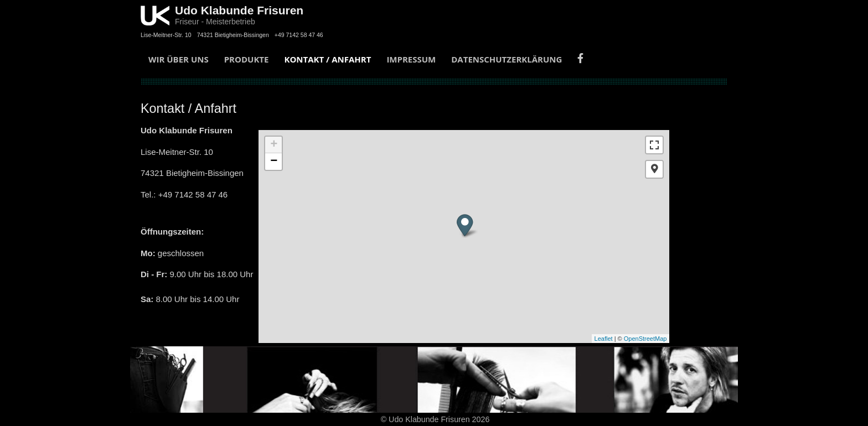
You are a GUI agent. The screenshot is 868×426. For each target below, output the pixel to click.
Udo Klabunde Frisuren (239, 10)
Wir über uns (179, 59)
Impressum (411, 59)
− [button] (274, 162)
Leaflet (604, 339)
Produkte (247, 59)
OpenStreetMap (645, 339)
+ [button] (274, 145)
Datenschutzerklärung (507, 59)
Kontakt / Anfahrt (327, 59)
